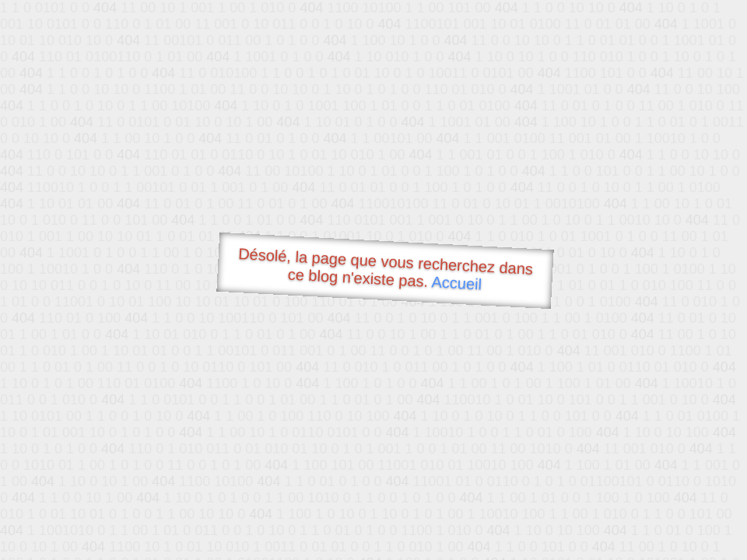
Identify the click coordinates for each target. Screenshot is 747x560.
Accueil (457, 283)
